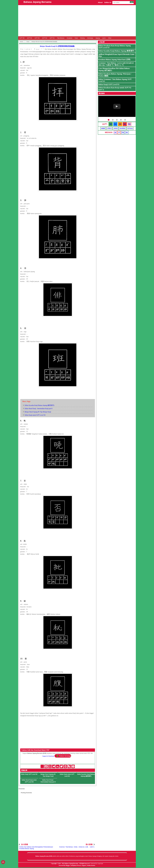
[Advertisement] (77, 21)
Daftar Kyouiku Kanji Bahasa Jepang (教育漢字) (39, 405)
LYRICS (109, 128)
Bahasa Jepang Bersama (37, 2)
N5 (111, 124)
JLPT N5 (22, 38)
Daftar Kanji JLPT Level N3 (29, 774)
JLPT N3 (37, 38)
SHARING (122, 128)
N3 (120, 124)
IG (115, 132)
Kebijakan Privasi (76, 865)
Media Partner (91, 865)
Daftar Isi (108, 2)
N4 (115, 124)
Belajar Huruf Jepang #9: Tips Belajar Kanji (38, 412)
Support (84, 865)
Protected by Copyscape (97, 864)
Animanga (90, 38)
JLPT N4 (29, 38)
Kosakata (70, 38)
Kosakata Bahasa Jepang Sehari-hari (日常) (114, 60)
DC (127, 132)
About (100, 2)
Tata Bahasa (61, 38)
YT (119, 132)
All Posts (130, 128)
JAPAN (115, 128)
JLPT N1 (52, 38)
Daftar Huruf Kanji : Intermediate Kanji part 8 (38, 409)
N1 (129, 124)
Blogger (68, 865)
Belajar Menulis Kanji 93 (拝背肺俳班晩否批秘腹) (57, 46)
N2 (125, 124)
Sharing (82, 38)
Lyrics (104, 38)
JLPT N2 (44, 38)
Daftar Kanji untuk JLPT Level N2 (35, 415)
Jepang (98, 38)
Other (110, 38)
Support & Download (48, 756)
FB (123, 132)
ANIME (103, 128)
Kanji (76, 38)
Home (21, 42)
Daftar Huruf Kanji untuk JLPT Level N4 (29, 781)
